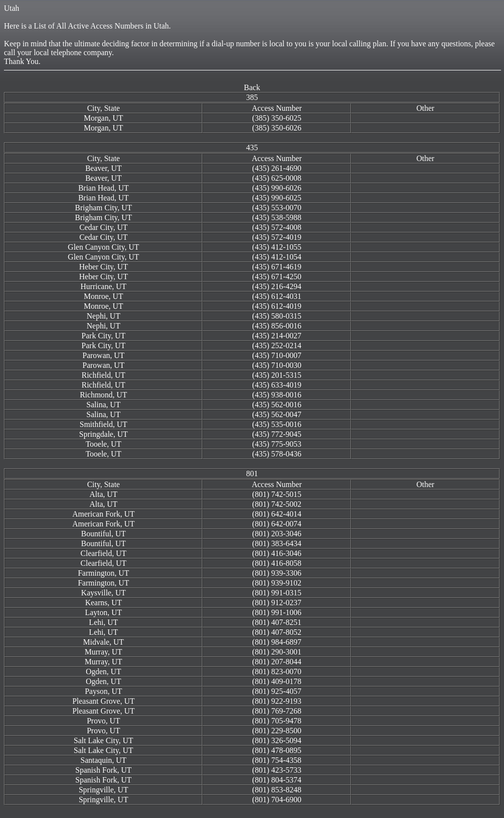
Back (252, 87)
